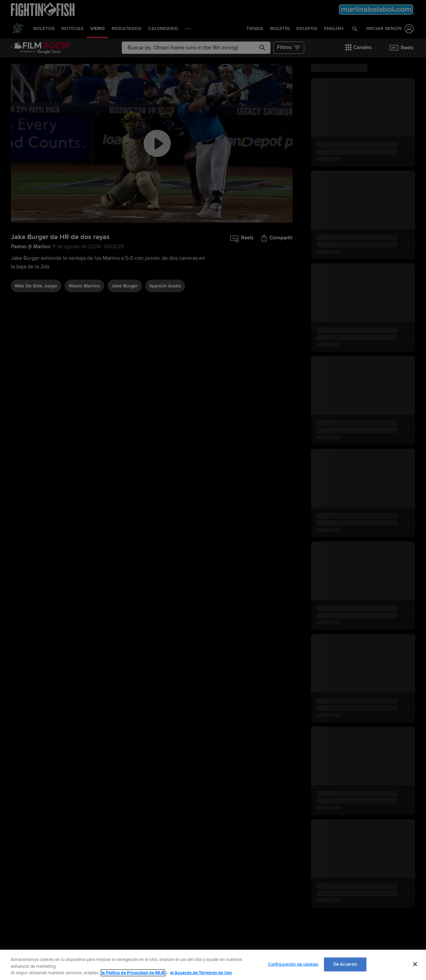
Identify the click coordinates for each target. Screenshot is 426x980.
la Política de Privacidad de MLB (133, 973)
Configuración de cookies (293, 964)
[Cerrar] (415, 964)
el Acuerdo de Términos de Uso (201, 973)
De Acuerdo (345, 964)
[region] (213, 965)
